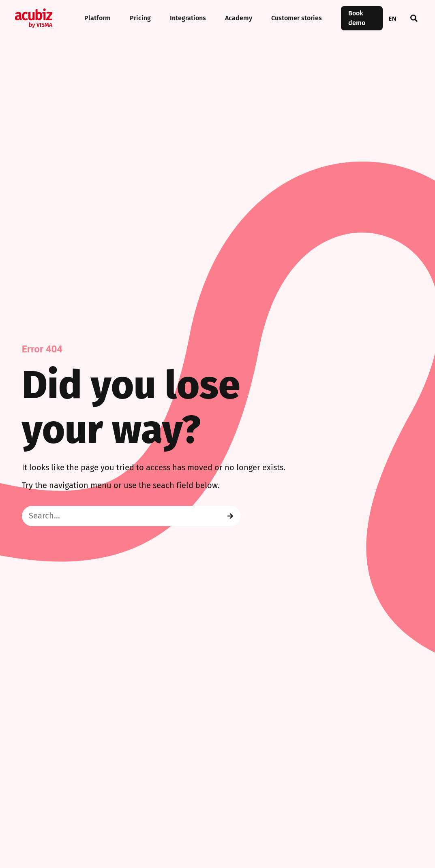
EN (393, 18)
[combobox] (393, 18)
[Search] (230, 516)
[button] (414, 18)
